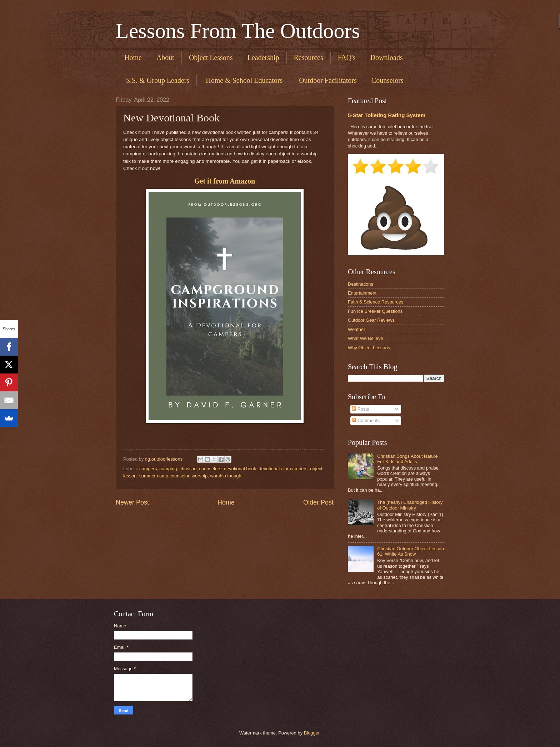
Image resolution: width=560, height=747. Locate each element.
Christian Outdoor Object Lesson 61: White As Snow (411, 551)
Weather (356, 329)
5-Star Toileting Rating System (387, 115)
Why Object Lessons (369, 348)
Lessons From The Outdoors (238, 31)
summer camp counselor (164, 476)
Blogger (312, 733)
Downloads (387, 57)
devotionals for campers (283, 469)
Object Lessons (211, 57)
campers (148, 469)
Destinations (361, 284)
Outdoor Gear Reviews (371, 320)
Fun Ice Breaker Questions (375, 311)
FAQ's (347, 57)
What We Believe (366, 338)
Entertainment (362, 293)
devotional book (240, 469)
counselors (210, 469)
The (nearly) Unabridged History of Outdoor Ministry (410, 505)
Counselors (387, 80)
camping (168, 469)
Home (133, 57)
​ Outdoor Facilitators (327, 80)
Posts (360, 409)
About (165, 57)
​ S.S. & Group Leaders (157, 80)
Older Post (318, 502)
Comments (366, 420)
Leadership (263, 57)
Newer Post (132, 502)
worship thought (226, 476)
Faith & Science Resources (376, 302)
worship (200, 476)
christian (188, 469)
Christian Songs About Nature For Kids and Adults (407, 459)
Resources (309, 57)
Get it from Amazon (225, 181)
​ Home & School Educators (243, 80)
